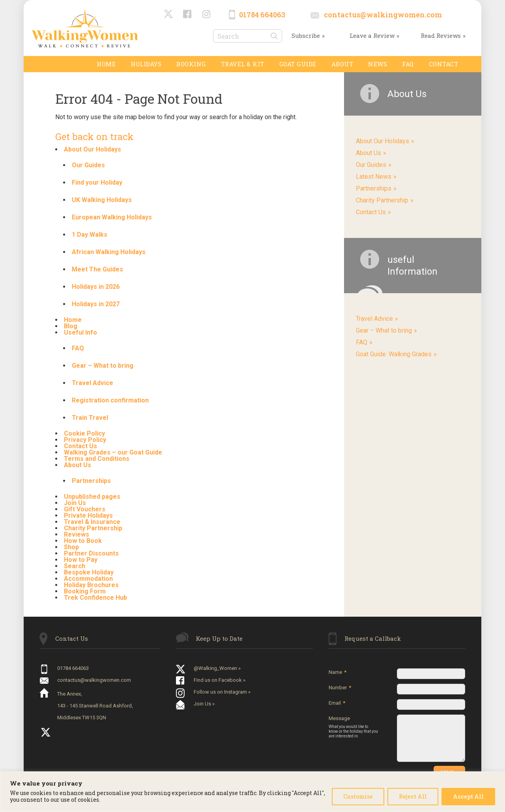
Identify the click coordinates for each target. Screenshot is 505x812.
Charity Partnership (93, 528)
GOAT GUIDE (298, 64)
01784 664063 (262, 15)
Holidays (146, 64)
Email (337, 703)
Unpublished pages (92, 497)
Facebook (188, 15)
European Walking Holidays (112, 217)
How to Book (83, 541)
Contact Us (80, 446)
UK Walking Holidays (102, 200)
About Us (78, 465)
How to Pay (81, 560)
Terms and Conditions (97, 459)
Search (75, 566)
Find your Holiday (97, 182)
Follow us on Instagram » (222, 692)
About (342, 64)
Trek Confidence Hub (95, 598)
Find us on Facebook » (220, 680)
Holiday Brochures (91, 585)
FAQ (408, 64)
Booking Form (85, 591)
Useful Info (80, 332)
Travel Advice (93, 383)
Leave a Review (372, 36)
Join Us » (204, 704)
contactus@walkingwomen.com (383, 15)
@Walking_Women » (217, 668)
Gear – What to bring (103, 366)
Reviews (77, 534)
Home (106, 64)
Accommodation (88, 579)
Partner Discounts (91, 553)
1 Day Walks (90, 235)
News (378, 64)
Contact (444, 64)
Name (338, 672)
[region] (252, 792)
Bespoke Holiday (89, 572)
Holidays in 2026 (96, 287)
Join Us (75, 503)
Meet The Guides (97, 269)
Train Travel (90, 418)
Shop (71, 547)
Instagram (207, 15)
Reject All (413, 796)
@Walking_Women (169, 15)
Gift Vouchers (85, 509)
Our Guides (88, 165)
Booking (191, 64)
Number (340, 688)
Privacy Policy (85, 440)
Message (353, 727)
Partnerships (91, 481)
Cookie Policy (84, 433)
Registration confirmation (110, 400)
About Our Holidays (93, 149)
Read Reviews (441, 36)
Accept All (468, 796)
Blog (71, 326)
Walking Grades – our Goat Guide (113, 452)
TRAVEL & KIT (243, 64)
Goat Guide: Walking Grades (394, 354)
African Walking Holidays (109, 252)
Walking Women (85, 28)
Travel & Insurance (92, 522)
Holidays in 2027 (96, 304)
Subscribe (306, 36)
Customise (358, 796)
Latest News (374, 177)
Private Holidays (88, 515)
